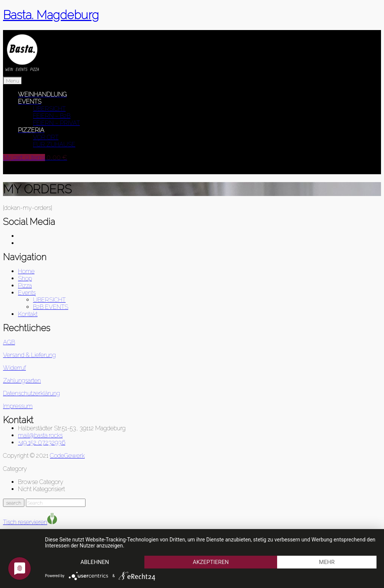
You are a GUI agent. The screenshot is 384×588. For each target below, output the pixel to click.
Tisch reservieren (25, 522)
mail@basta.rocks (40, 435)
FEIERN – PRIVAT (56, 123)
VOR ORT (46, 137)
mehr (327, 562)
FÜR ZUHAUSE (54, 144)
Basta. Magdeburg (51, 15)
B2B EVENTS (51, 307)
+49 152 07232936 (42, 443)
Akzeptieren (211, 562)
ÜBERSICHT (49, 109)
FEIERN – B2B (52, 116)
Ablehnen (94, 562)
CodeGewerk (67, 456)
